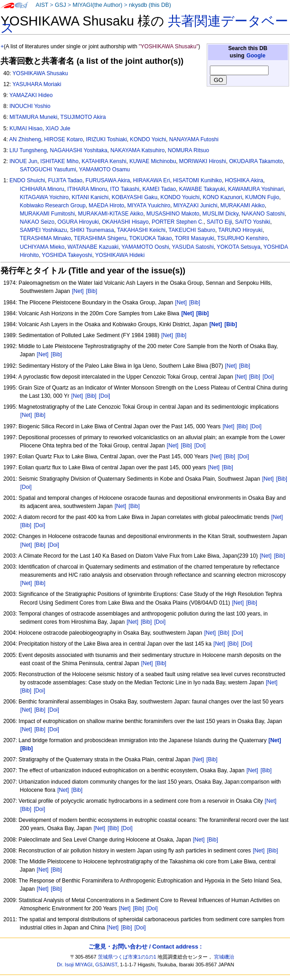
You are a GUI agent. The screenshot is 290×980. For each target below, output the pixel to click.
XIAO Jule (58, 128)
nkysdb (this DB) (150, 5)
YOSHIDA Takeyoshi (67, 255)
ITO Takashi (125, 189)
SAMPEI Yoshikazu (44, 230)
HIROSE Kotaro (64, 139)
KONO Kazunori (222, 197)
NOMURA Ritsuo (189, 150)
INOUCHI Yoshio (30, 106)
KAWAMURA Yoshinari (256, 189)
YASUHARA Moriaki (37, 84)
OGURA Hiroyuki (78, 222)
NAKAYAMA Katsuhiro (138, 150)
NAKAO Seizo (37, 222)
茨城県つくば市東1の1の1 (127, 957)
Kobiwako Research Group (53, 205)
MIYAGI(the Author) (97, 5)
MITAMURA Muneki (33, 117)
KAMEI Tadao (159, 189)
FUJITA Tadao (65, 180)
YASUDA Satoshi (193, 247)
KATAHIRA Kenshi (104, 161)
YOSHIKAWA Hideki (120, 255)
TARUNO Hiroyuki (240, 230)
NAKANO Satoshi (263, 214)
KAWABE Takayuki (202, 189)
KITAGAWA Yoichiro (44, 197)
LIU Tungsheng (28, 150)
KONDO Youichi (180, 197)
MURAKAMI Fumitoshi (48, 214)
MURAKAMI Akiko (242, 205)
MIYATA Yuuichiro (149, 205)
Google (256, 56)
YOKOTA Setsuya (239, 247)
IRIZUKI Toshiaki (107, 139)
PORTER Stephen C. (178, 222)
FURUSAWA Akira (108, 180)
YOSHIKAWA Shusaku (40, 73)
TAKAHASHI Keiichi (141, 230)
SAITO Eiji (219, 222)
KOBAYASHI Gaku (134, 197)
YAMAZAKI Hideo (31, 95)
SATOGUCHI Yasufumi (48, 169)
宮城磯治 (224, 957)
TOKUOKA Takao (151, 238)
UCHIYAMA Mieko (42, 247)
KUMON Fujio (262, 197)
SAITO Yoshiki (252, 222)
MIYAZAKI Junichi (196, 205)
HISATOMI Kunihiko (197, 180)
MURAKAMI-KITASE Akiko (111, 214)
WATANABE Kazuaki (93, 247)
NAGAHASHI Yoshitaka (78, 150)
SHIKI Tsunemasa (92, 230)
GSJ (60, 5)
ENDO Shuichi (27, 180)
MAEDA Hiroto (107, 205)
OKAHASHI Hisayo (125, 222)
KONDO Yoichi (148, 139)
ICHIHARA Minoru (42, 189)
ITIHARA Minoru (87, 189)
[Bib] (92, 291)
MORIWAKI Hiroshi (202, 161)
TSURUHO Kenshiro (242, 238)
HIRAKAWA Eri (151, 180)
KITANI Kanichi (90, 197)
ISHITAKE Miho (60, 161)
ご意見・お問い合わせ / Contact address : (145, 947)
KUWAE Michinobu (153, 161)
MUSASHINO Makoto (173, 214)
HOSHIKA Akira (244, 180)
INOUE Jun (23, 161)
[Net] (78, 291)
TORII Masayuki (194, 238)
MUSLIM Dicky (221, 214)
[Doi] (268, 377)
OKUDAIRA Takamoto (256, 161)
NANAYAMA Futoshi (193, 139)
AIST (42, 5)
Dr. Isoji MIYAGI (75, 965)
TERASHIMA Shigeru (100, 238)
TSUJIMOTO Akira (83, 117)
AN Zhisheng (25, 139)
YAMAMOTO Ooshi (145, 247)
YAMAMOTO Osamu (105, 169)
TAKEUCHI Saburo (192, 230)
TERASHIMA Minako (46, 238)
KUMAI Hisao (26, 128)
